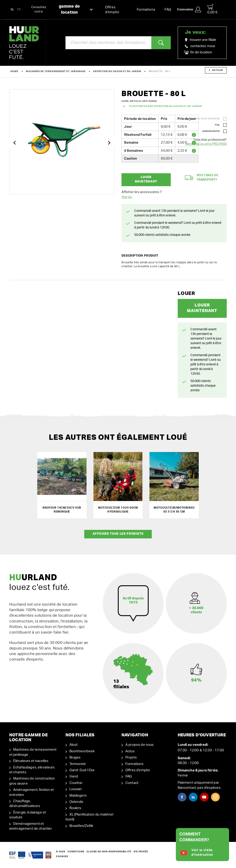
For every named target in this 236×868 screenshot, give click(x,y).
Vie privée (141, 852)
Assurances (211, 131)
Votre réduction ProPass (201, 119)
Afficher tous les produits (118, 534)
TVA (217, 125)
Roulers (75, 808)
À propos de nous (140, 745)
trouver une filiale (201, 40)
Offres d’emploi (112, 10)
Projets (131, 757)
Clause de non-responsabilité (109, 852)
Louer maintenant (146, 179)
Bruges (75, 757)
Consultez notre (62, 10)
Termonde (78, 764)
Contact (132, 783)
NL (12, 9)
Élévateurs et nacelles (31, 761)
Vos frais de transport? (202, 178)
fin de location (199, 52)
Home (14, 71)
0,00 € (212, 9)
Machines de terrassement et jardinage (56, 71)
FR (19, 9)
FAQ (168, 10)
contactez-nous (200, 46)
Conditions (76, 852)
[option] (62, 142)
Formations (146, 10)
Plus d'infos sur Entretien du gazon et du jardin (165, 106)
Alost (74, 745)
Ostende (76, 802)
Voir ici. (127, 197)
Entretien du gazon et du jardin (117, 71)
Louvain (76, 789)
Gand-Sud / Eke (82, 770)
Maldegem (78, 796)
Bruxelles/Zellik (81, 826)
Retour (216, 70)
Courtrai (76, 783)
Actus (130, 751)
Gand (74, 776)
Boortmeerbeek (82, 751)
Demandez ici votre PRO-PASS (206, 144)
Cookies (62, 856)
